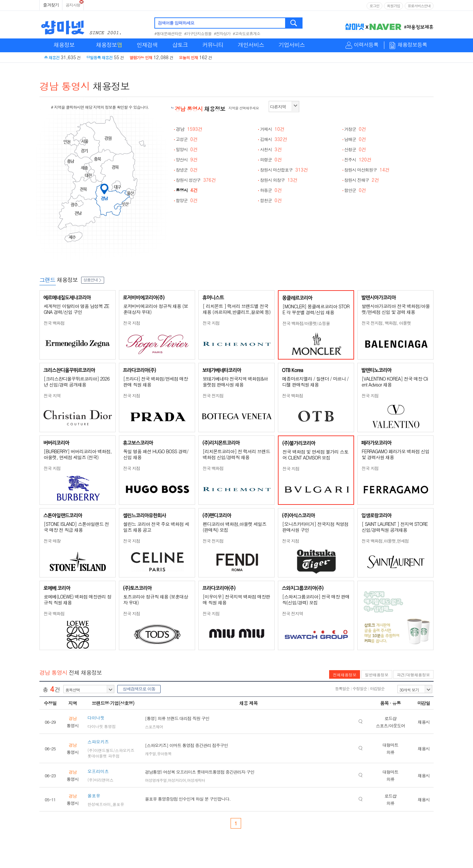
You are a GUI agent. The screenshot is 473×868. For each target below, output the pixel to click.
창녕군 (187, 170)
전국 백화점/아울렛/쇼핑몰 (306, 323)
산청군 (355, 149)
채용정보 (64, 45)
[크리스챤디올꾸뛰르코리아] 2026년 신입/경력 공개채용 (77, 382)
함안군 (355, 190)
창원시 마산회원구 (367, 170)
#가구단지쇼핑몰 (198, 33)
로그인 (374, 6)
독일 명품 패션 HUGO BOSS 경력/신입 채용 (156, 454)
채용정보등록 (412, 45)
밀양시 (187, 149)
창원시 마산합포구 (284, 170)
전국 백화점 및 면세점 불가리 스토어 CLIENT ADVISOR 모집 (315, 455)
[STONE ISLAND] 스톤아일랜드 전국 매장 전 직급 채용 (76, 527)
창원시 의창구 (279, 180)
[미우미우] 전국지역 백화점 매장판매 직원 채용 (236, 599)
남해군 (355, 139)
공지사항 (73, 5)
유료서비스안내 (419, 6)
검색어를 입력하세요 (176, 23)
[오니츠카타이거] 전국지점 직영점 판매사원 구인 (315, 527)
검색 (294, 23)
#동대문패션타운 (168, 33)
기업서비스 (292, 45)
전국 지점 (132, 323)
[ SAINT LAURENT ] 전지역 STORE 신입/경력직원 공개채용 (395, 527)
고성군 (187, 139)
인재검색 (147, 45)
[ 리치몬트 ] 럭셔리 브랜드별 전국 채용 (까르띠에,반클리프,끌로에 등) (236, 309)
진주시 (358, 160)
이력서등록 (366, 45)
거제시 (272, 129)
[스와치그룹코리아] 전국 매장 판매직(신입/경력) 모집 (316, 599)
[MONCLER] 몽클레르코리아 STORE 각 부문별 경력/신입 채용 (316, 309)
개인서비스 (251, 45)
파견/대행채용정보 (413, 675)
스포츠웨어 (154, 727)
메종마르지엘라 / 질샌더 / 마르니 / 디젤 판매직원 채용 (315, 382)
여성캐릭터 (196, 780)
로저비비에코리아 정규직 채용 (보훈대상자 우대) (156, 309)
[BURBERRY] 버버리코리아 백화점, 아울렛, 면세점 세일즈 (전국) (78, 454)
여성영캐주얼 (156, 780)
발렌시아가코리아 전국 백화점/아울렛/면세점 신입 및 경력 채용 (396, 309)
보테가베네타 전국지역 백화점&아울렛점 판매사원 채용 (235, 382)
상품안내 (93, 280)
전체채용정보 (345, 675)
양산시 (187, 160)
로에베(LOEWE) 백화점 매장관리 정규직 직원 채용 (78, 599)
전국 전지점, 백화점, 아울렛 (386, 323)
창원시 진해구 (362, 180)
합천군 (271, 200)
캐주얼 (150, 753)
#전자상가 (222, 33)
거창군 (355, 129)
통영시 (187, 190)
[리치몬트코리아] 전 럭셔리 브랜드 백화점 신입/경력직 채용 (236, 454)
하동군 (271, 190)
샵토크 (180, 45)
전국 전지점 (213, 396)
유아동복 (164, 753)
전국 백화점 (54, 323)
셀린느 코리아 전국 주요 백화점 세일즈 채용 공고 (156, 527)
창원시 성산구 (196, 180)
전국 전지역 (293, 613)
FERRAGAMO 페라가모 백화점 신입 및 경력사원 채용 (395, 454)
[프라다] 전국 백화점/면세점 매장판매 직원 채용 (156, 382)
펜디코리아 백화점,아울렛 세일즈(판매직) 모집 (235, 527)
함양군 (187, 200)
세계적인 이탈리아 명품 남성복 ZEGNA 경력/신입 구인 (76, 309)
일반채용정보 (377, 675)
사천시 (271, 149)
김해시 (273, 139)
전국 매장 (52, 541)
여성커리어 (177, 780)
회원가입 (394, 6)
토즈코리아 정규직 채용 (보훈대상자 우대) (156, 599)
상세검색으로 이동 (139, 689)
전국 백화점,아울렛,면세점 (385, 541)
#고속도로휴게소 (247, 33)
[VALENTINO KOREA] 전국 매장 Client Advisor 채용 (395, 382)
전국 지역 (52, 396)
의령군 (271, 160)
